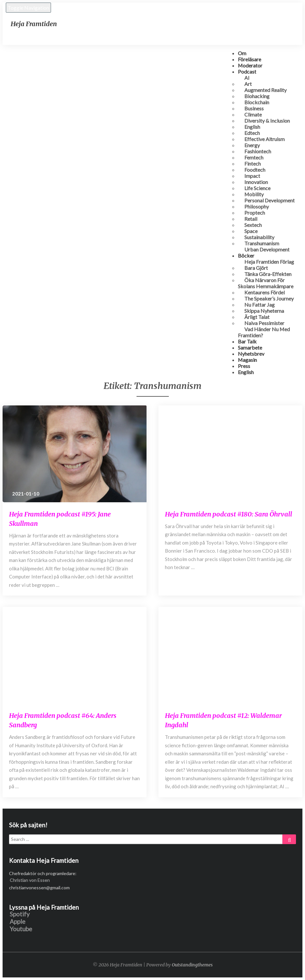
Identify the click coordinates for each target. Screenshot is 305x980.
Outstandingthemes (192, 965)
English (246, 372)
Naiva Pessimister (264, 323)
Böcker (246, 255)
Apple (18, 921)
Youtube (21, 929)
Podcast (247, 71)
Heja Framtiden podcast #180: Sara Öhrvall (229, 514)
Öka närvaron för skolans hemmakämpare (266, 283)
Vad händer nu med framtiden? (264, 332)
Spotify (20, 914)
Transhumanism (262, 243)
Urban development (267, 249)
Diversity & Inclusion (267, 121)
